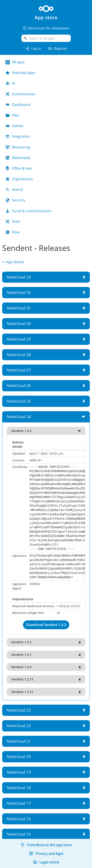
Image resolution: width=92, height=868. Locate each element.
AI (10, 83)
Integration (18, 136)
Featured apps (20, 73)
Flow (12, 232)
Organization (19, 179)
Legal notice (46, 862)
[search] (46, 38)
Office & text (19, 168)
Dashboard (18, 105)
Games (14, 126)
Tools (13, 221)
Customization (20, 94)
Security (15, 200)
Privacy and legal (46, 854)
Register (57, 49)
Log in (33, 49)
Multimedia (18, 158)
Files (12, 115)
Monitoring (18, 147)
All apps (15, 62)
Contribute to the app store (46, 845)
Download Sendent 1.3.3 (46, 625)
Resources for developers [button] (46, 28)
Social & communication (28, 211)
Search (14, 190)
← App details (13, 262)
